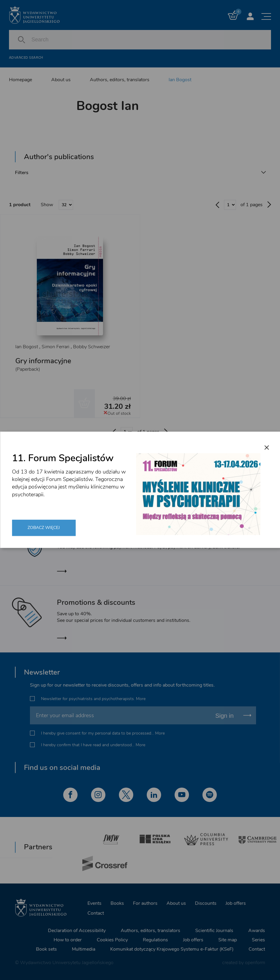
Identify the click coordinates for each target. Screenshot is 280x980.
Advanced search (26, 58)
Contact (96, 913)
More (141, 699)
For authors (145, 903)
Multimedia (84, 949)
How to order (68, 940)
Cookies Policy (112, 940)
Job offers (236, 903)
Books (117, 903)
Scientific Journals (214, 931)
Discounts (206, 903)
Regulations (155, 940)
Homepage (21, 80)
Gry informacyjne (43, 361)
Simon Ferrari (56, 347)
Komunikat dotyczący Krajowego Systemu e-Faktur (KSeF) (172, 949)
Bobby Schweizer (91, 347)
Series (258, 940)
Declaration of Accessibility (77, 931)
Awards (257, 931)
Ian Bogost (180, 80)
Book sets (46, 949)
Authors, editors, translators (120, 80)
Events (94, 903)
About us (61, 80)
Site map (228, 940)
